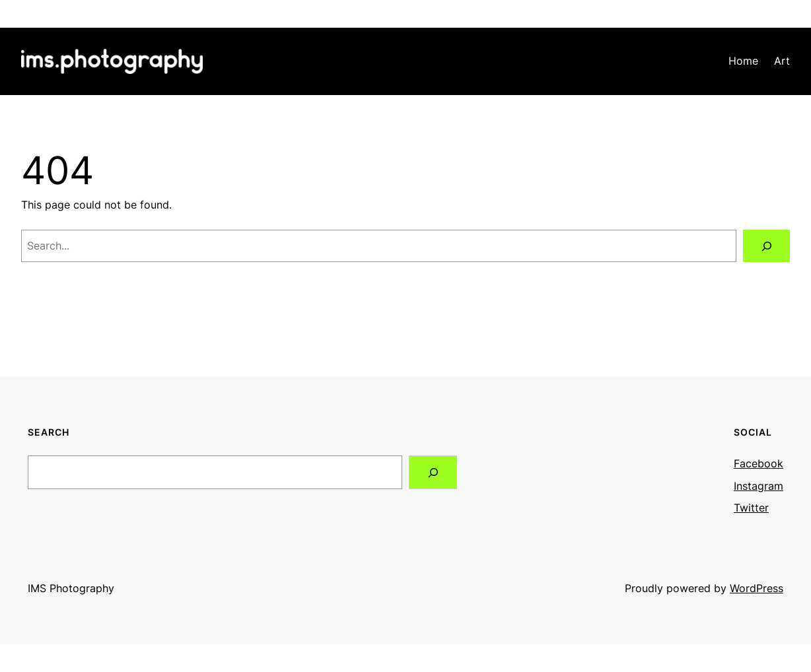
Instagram (758, 486)
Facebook (758, 463)
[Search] (766, 246)
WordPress (757, 588)
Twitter (751, 508)
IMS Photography (71, 588)
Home (743, 61)
